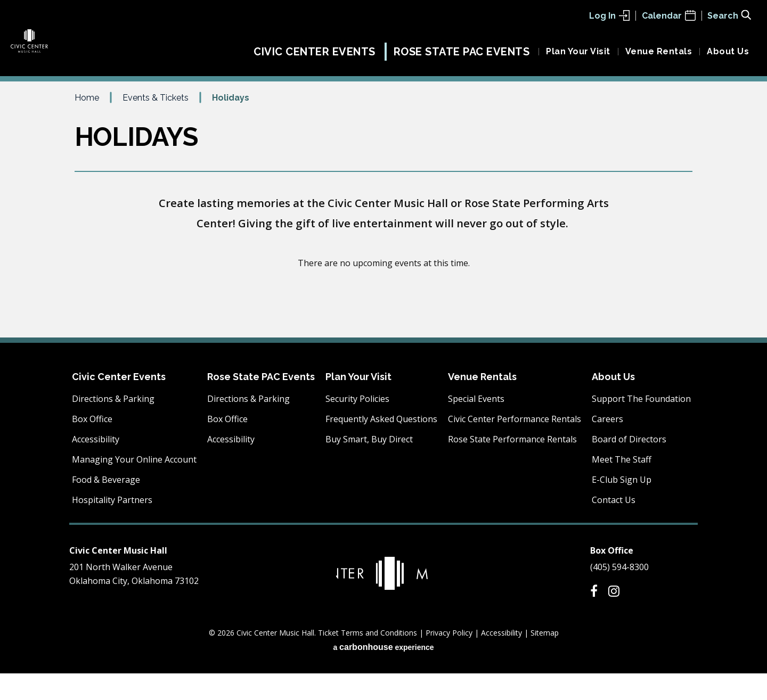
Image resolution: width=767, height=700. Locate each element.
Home (87, 124)
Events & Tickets (156, 124)
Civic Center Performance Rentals (515, 446)
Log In (609, 16)
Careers (607, 446)
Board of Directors (629, 466)
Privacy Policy (449, 659)
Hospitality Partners (112, 526)
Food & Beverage (106, 506)
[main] (383, 240)
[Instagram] (614, 617)
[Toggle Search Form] (729, 15)
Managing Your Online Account (134, 486)
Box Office (92, 446)
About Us (728, 57)
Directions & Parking (113, 425)
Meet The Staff (622, 486)
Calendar (669, 16)
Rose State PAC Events (462, 57)
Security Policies (357, 425)
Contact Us (614, 526)
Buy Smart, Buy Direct (369, 466)
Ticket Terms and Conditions (368, 659)
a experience (383, 674)
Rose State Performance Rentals (512, 466)
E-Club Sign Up (622, 506)
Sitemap (545, 659)
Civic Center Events (315, 57)
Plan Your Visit (578, 57)
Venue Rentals (659, 57)
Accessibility (96, 466)
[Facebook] (594, 617)
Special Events (476, 425)
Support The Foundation (641, 425)
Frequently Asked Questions (381, 446)
